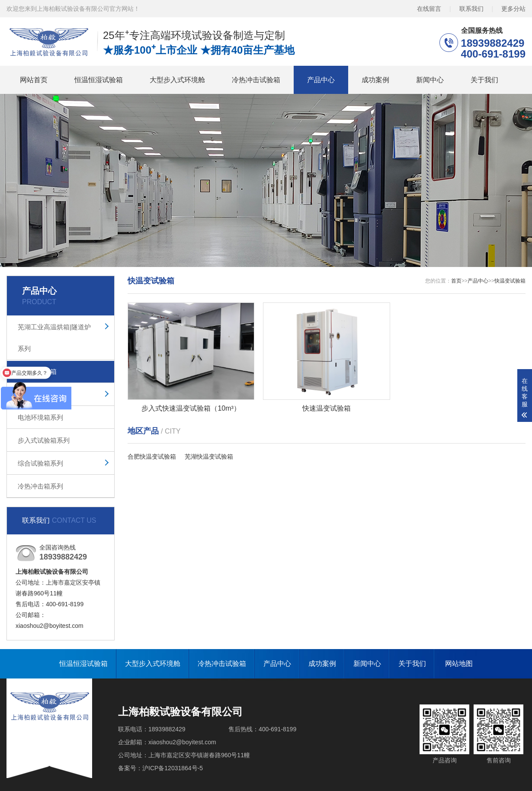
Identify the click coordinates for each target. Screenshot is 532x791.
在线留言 (429, 9)
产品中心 (321, 80)
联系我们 (471, 9)
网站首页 (34, 80)
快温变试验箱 (37, 371)
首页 (456, 281)
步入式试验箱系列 (44, 440)
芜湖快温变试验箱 (209, 457)
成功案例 (375, 80)
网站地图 (459, 664)
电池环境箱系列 (40, 417)
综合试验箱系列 (40, 463)
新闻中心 (430, 80)
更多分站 (513, 9)
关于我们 (484, 80)
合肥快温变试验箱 (152, 457)
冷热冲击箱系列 (40, 486)
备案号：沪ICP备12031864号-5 (160, 768)
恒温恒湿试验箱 (99, 80)
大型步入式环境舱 (177, 80)
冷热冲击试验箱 (256, 80)
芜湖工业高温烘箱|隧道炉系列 (54, 338)
